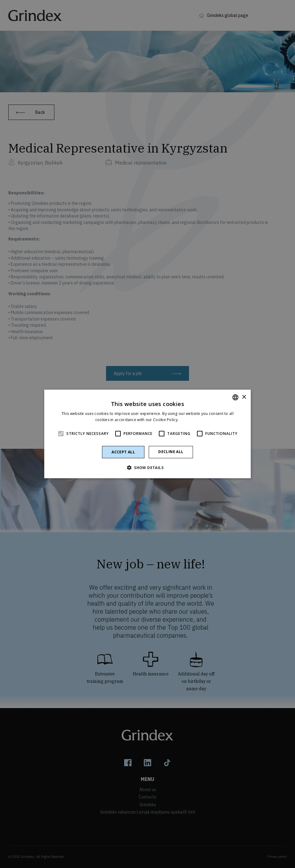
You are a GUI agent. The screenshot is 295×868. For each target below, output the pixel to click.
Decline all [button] (171, 452)
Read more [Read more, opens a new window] (190, 420)
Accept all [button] (123, 452)
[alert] (147, 434)
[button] (147, 468)
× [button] (244, 397)
